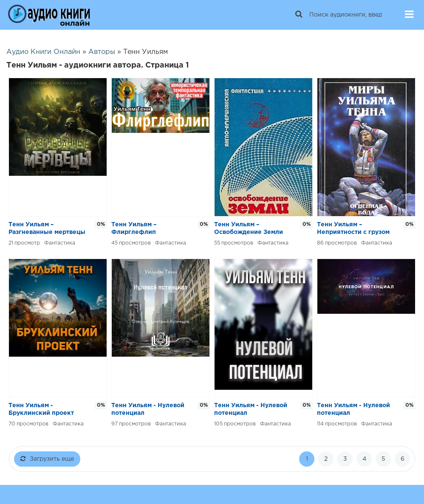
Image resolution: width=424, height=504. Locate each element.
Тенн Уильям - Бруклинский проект (41, 409)
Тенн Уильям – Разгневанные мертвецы (47, 228)
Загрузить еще (47, 459)
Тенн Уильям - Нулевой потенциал (148, 409)
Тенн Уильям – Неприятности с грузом (353, 228)
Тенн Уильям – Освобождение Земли (249, 228)
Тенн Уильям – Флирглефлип (134, 228)
